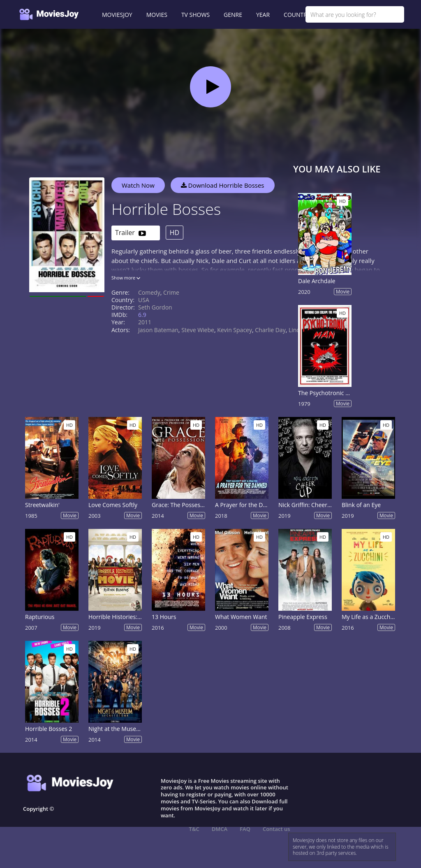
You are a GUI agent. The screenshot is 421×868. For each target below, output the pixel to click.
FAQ (245, 829)
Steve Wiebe (198, 330)
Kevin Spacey (235, 330)
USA (144, 300)
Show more (126, 278)
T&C (194, 829)
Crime (171, 292)
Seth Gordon (155, 307)
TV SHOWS (195, 15)
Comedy (149, 292)
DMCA (220, 829)
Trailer (131, 233)
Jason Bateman (158, 330)
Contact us (276, 829)
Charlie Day (270, 330)
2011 (145, 322)
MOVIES (157, 15)
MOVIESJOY (117, 15)
